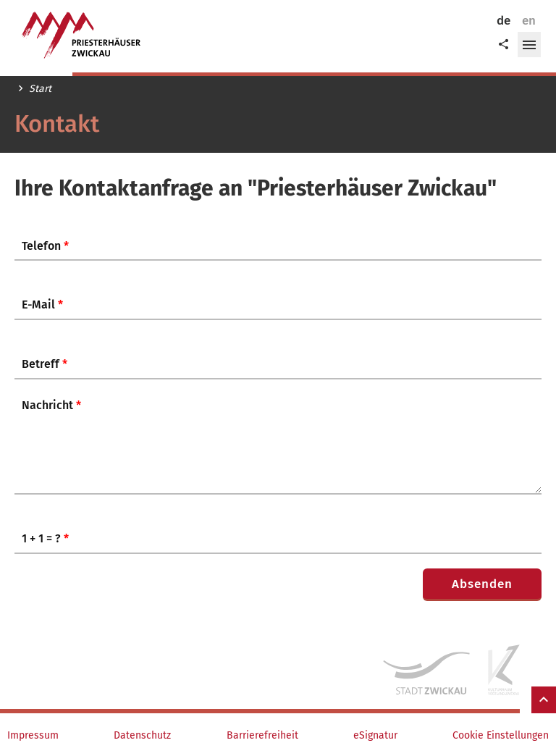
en (529, 21)
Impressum (33, 736)
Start (40, 89)
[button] (529, 45)
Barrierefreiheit (262, 736)
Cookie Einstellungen (501, 736)
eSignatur (375, 736)
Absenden (482, 584)
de (504, 21)
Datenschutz (142, 736)
